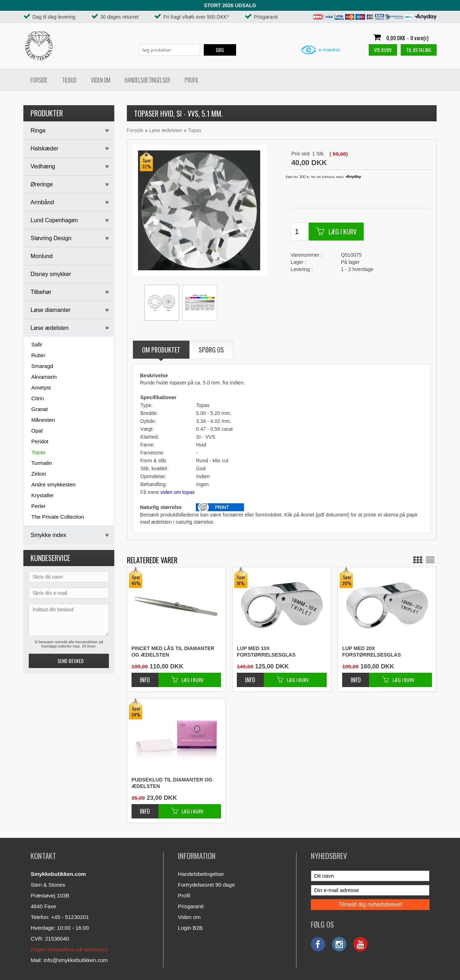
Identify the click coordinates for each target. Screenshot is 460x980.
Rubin (38, 355)
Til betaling (419, 50)
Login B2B (190, 928)
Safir (37, 344)
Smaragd (42, 366)
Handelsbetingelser (148, 80)
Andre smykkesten (53, 484)
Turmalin (42, 463)
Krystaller (43, 495)
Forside (39, 80)
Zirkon (39, 474)
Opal (37, 431)
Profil (192, 80)
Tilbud (69, 80)
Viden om (101, 80)
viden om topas (178, 492)
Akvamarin (44, 377)
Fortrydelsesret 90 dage (206, 885)
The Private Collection (58, 517)
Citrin (38, 398)
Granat (40, 409)
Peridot (40, 441)
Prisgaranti (191, 906)
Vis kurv (383, 50)
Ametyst (41, 388)
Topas (38, 452)
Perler (38, 506)
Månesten (43, 420)
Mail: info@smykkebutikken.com (69, 960)
